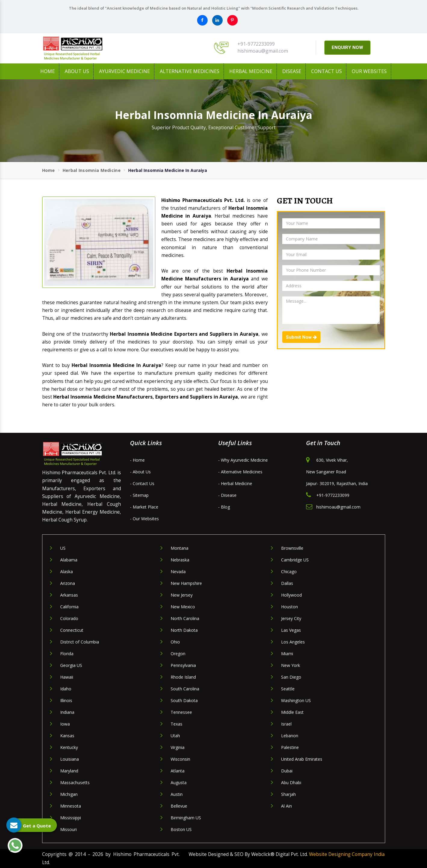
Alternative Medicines (190, 71)
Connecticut (72, 630)
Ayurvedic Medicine (124, 71)
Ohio (175, 642)
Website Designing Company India (347, 854)
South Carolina (185, 689)
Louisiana (70, 759)
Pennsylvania (183, 665)
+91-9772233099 (256, 44)
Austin (177, 794)
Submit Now (301, 337)
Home (48, 71)
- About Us (140, 472)
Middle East (292, 712)
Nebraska (180, 560)
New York (291, 665)
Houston (289, 607)
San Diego (291, 677)
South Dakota (184, 700)
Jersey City (291, 618)
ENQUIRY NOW (347, 47)
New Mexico (183, 607)
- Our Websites (144, 519)
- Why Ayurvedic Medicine (243, 460)
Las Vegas (291, 630)
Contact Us (326, 71)
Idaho (66, 689)
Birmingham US (186, 818)
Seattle (288, 689)
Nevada (178, 572)
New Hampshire (186, 583)
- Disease (227, 495)
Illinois (66, 700)
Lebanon (290, 736)
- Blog (224, 507)
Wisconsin (180, 759)
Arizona (68, 583)
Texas (176, 724)
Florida (67, 654)
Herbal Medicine (251, 71)
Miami (287, 654)
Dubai (287, 771)
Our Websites (369, 71)
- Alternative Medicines (240, 472)
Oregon (178, 654)
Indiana (67, 712)
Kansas (67, 736)
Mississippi (71, 818)
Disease (292, 71)
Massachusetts (75, 782)
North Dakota (184, 630)
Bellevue (179, 806)
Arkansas (69, 595)
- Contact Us (142, 483)
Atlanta (178, 771)
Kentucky (69, 747)
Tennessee (181, 712)
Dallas (287, 583)
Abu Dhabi (291, 782)
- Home (137, 460)
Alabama (69, 560)
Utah (175, 736)
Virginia (178, 747)
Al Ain (286, 806)
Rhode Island (183, 677)
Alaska (67, 572)
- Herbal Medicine (235, 483)
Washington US (296, 700)
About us (77, 71)
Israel (286, 724)
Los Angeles (293, 642)
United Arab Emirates (302, 759)
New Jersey (182, 595)
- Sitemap (139, 495)
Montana (179, 548)
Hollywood (291, 595)
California (69, 607)
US (63, 548)
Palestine (290, 747)
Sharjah (288, 794)
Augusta (179, 782)
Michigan (69, 794)
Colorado (69, 618)
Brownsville (292, 548)
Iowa (65, 724)
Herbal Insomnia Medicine (92, 170)
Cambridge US (295, 560)
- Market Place (144, 507)
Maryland (69, 771)
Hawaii (67, 677)
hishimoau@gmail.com (263, 51)
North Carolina (185, 618)
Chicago (289, 572)
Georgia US (71, 665)
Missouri (68, 829)
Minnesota (71, 806)
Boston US (181, 829)
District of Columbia (80, 642)
